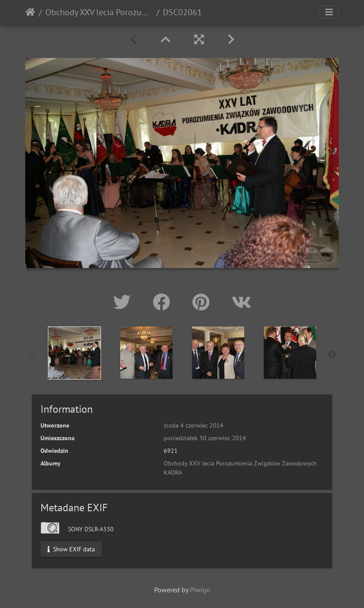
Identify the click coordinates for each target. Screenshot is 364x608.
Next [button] (332, 355)
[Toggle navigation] (329, 12)
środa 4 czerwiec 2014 (194, 425)
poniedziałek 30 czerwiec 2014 (205, 438)
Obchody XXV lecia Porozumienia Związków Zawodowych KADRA (99, 12)
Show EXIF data (71, 549)
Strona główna (30, 12)
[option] (74, 353)
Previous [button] (32, 355)
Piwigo (200, 590)
